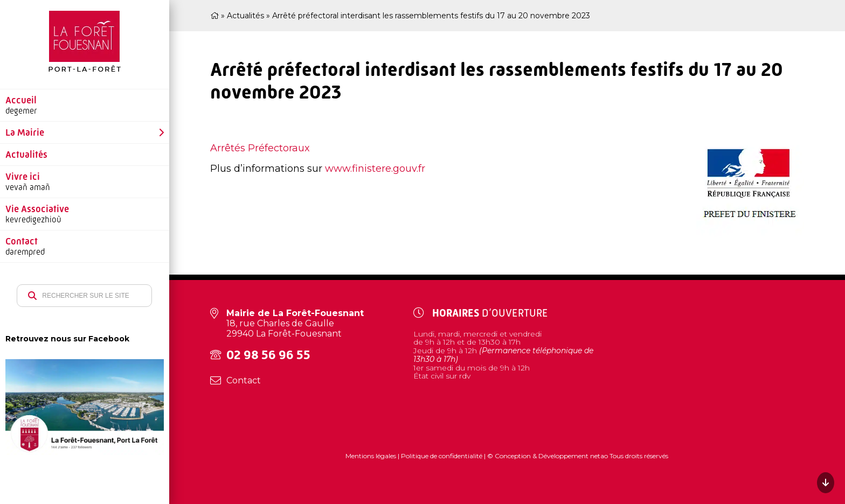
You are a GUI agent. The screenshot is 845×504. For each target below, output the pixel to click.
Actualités (26, 155)
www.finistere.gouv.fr (375, 169)
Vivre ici (23, 177)
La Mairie (25, 132)
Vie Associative (37, 209)
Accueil (21, 100)
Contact (22, 241)
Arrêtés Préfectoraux (260, 148)
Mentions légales (372, 456)
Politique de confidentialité (442, 456)
